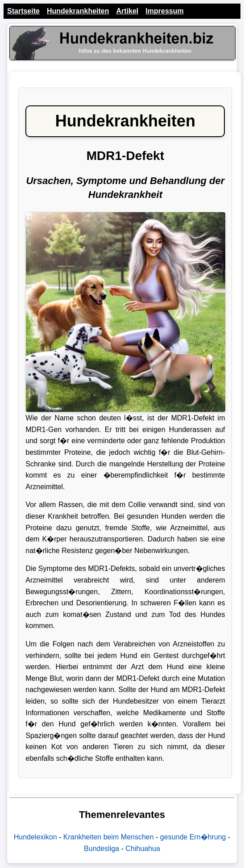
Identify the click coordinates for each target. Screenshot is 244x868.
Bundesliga (101, 849)
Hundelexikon (35, 837)
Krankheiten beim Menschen (109, 837)
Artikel (128, 11)
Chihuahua (143, 849)
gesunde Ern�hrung (193, 837)
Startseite (23, 11)
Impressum (164, 11)
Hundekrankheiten (78, 11)
